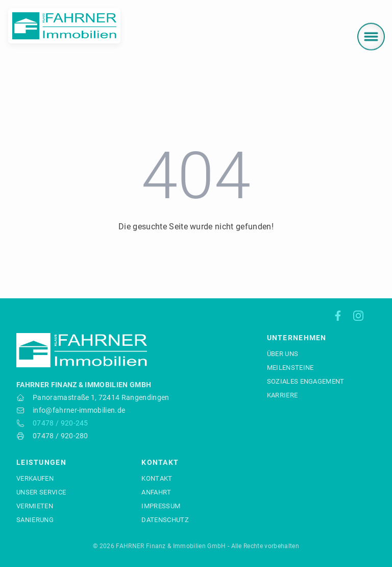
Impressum (161, 506)
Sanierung (35, 520)
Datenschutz (165, 520)
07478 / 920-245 (60, 423)
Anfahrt (156, 492)
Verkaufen (35, 478)
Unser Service (41, 492)
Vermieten (35, 506)
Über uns (283, 354)
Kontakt (157, 478)
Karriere (283, 395)
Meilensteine (290, 368)
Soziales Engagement (306, 381)
